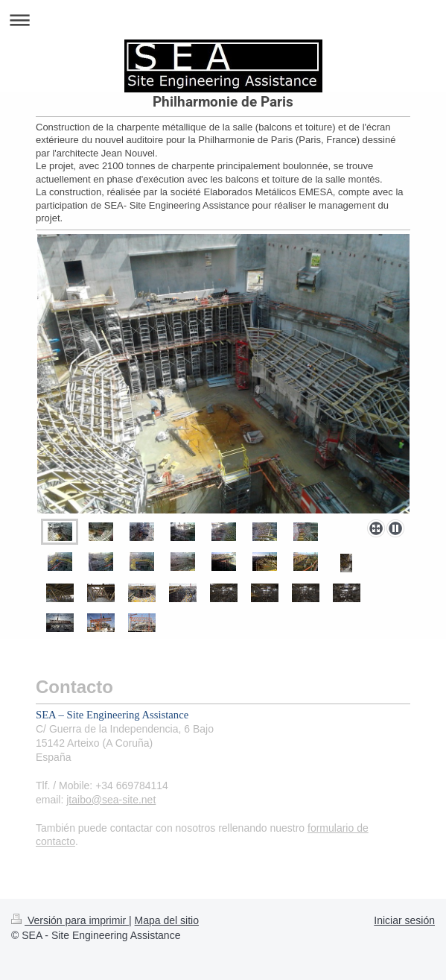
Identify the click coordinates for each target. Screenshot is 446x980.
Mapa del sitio (167, 920)
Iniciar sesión (404, 920)
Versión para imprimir (70, 920)
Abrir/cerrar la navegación (223, 20)
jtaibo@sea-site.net (111, 800)
